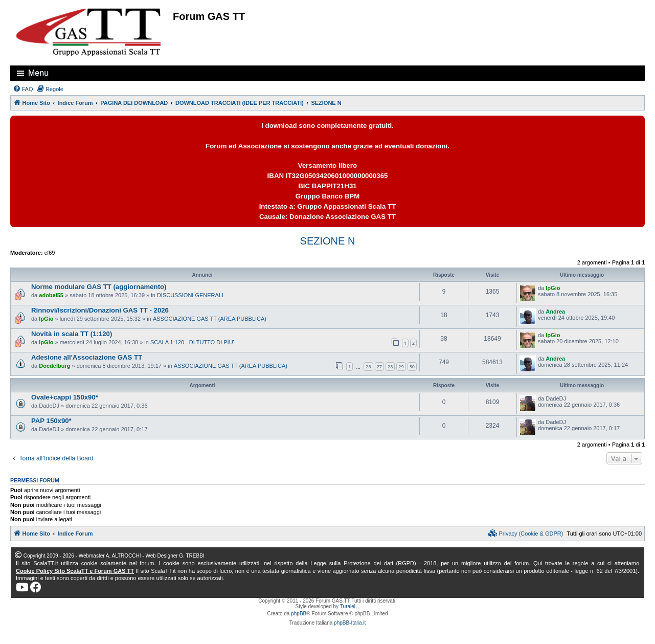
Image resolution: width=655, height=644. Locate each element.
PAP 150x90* (51, 421)
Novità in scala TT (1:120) (72, 334)
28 (390, 367)
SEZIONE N (328, 241)
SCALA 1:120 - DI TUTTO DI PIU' (192, 342)
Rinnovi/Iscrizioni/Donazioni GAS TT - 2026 (100, 310)
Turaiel (348, 606)
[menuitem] (23, 89)
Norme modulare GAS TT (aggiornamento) (99, 287)
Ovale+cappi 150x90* (65, 397)
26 (368, 367)
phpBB (299, 614)
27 (379, 367)
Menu (38, 73)
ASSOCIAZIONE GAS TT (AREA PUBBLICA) (210, 319)
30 (412, 367)
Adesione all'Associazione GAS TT (87, 357)
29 (401, 367)
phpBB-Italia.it (350, 623)
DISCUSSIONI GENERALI (190, 295)
